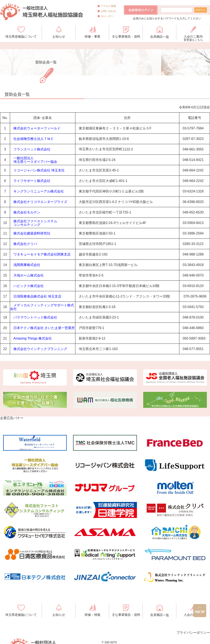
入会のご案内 (193, 37)
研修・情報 (93, 615)
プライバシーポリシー (193, 633)
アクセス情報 (108, 6)
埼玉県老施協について (21, 36)
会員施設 (160, 37)
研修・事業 (93, 36)
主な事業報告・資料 (126, 36)
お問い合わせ (108, 11)
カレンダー (107, 16)
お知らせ (59, 36)
